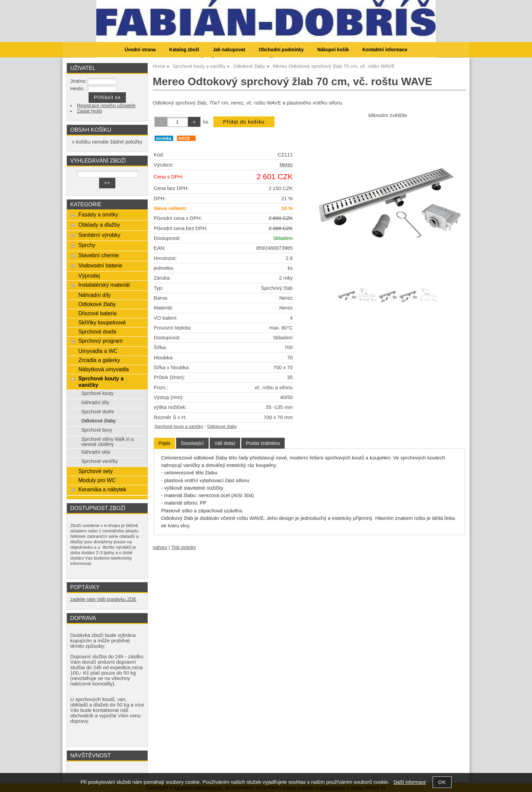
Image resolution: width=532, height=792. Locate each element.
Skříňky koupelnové (102, 322)
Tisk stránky (184, 548)
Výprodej (89, 276)
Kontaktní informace (385, 50)
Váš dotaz (225, 443)
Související (192, 443)
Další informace (410, 782)
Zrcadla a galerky (99, 360)
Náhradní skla (96, 452)
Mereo (286, 165)
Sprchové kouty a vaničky (179, 427)
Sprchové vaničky (100, 461)
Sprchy (87, 245)
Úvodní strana (140, 50)
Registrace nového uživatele (106, 106)
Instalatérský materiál (104, 285)
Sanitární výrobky (99, 235)
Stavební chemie (99, 255)
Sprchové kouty (98, 393)
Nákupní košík (333, 50)
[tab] (164, 443)
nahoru (160, 548)
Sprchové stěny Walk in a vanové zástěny (108, 442)
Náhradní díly (94, 295)
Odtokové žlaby (222, 427)
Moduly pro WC (97, 480)
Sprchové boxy (97, 430)
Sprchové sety (96, 471)
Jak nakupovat (229, 50)
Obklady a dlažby (99, 225)
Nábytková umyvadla (104, 369)
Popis (164, 443)
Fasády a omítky (98, 214)
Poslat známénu (263, 443)
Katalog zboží (184, 50)
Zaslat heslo (90, 111)
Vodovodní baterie (100, 265)
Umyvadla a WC (98, 351)
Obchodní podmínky (281, 50)
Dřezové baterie (98, 313)
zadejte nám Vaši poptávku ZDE (103, 599)
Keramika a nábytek (102, 489)
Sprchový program (101, 341)
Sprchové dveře (97, 332)
